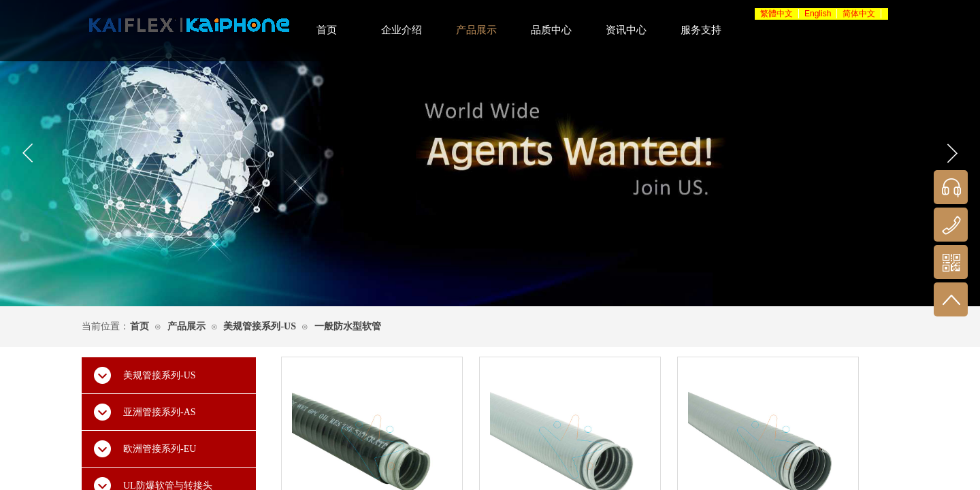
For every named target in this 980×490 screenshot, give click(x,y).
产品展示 (186, 326)
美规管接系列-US (260, 326)
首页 (140, 326)
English (818, 14)
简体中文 (859, 14)
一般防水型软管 (348, 326)
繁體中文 (777, 14)
